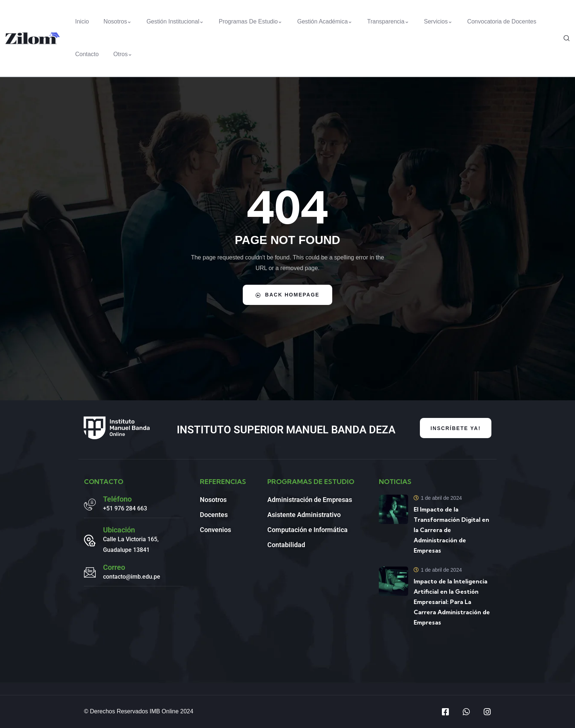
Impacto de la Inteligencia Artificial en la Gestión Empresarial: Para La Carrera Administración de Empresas (452, 602)
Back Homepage (288, 295)
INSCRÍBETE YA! (455, 428)
